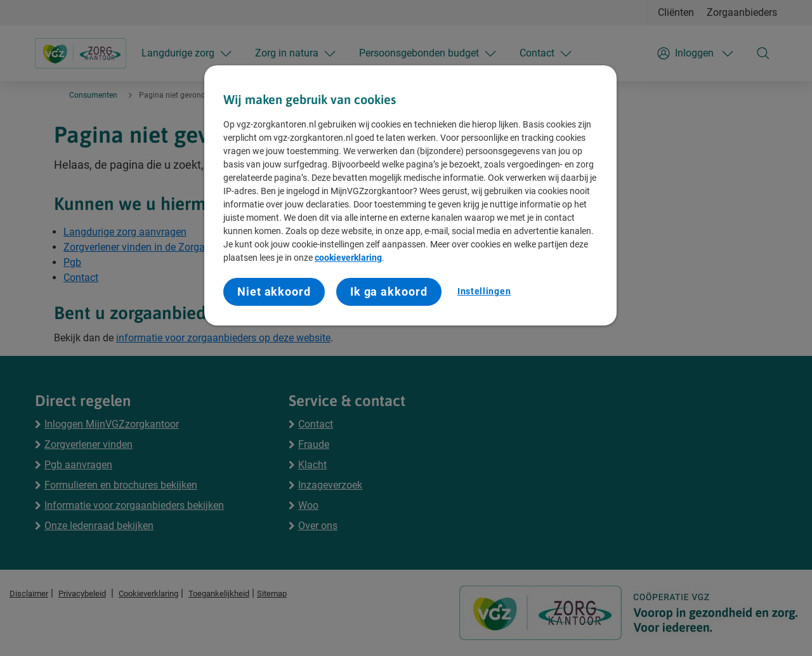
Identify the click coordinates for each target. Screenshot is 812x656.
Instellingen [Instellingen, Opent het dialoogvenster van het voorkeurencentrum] (484, 291)
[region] (410, 195)
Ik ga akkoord (389, 292)
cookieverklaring (348, 258)
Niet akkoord (274, 292)
